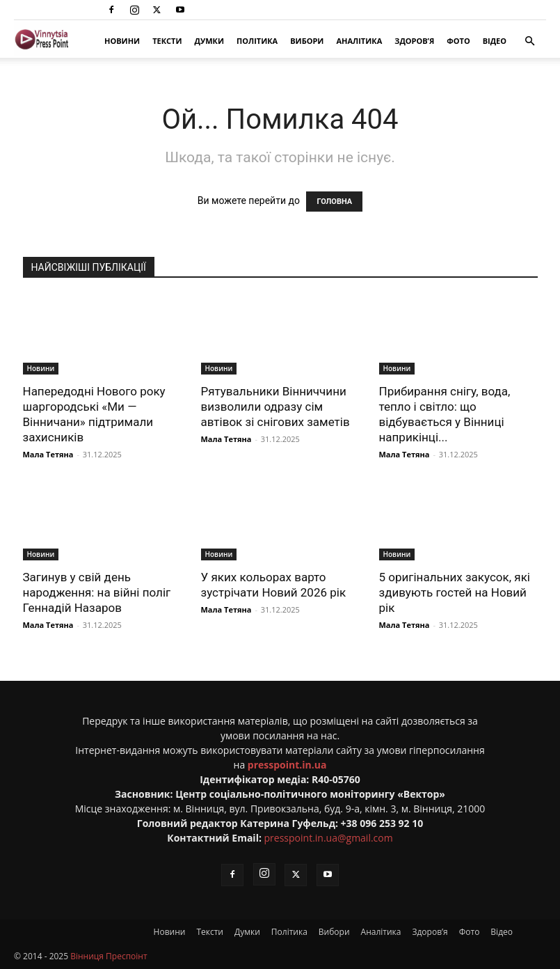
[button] (529, 41)
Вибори (307, 41)
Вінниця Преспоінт (109, 956)
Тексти (167, 41)
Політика (257, 41)
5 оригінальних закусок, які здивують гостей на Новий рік (455, 592)
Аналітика (359, 41)
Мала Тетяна (48, 454)
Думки (209, 41)
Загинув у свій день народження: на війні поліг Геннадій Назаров (97, 592)
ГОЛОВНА (334, 202)
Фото (458, 41)
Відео (495, 41)
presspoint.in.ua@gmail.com (329, 838)
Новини (122, 41)
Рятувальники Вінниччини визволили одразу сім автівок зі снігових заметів (275, 407)
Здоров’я (414, 41)
